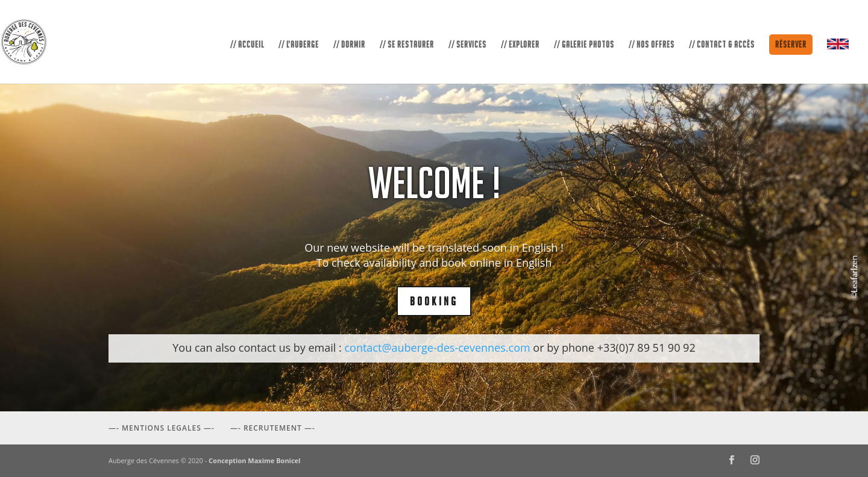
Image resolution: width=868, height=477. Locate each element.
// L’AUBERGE (299, 45)
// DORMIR (349, 45)
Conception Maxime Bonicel (254, 460)
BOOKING (434, 301)
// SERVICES (467, 45)
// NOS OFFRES (652, 45)
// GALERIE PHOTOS (584, 45)
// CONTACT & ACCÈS (722, 45)
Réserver (791, 44)
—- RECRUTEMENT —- (273, 428)
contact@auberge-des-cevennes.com (437, 348)
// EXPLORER (520, 45)
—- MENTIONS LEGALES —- (162, 428)
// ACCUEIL (247, 45)
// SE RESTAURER (407, 45)
